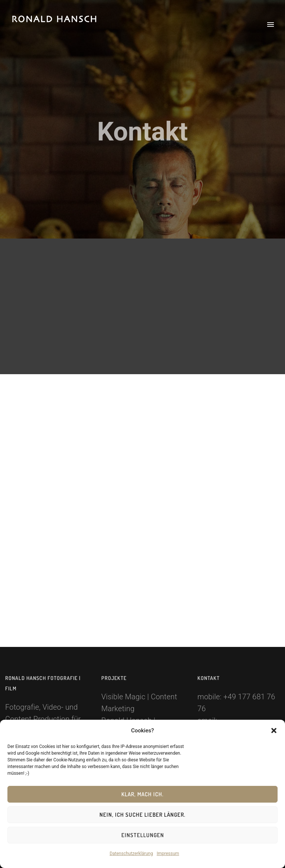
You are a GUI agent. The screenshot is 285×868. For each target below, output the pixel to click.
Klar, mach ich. (142, 794)
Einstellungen (143, 835)
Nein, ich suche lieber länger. (142, 815)
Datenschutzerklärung (131, 854)
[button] (274, 731)
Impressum (168, 854)
